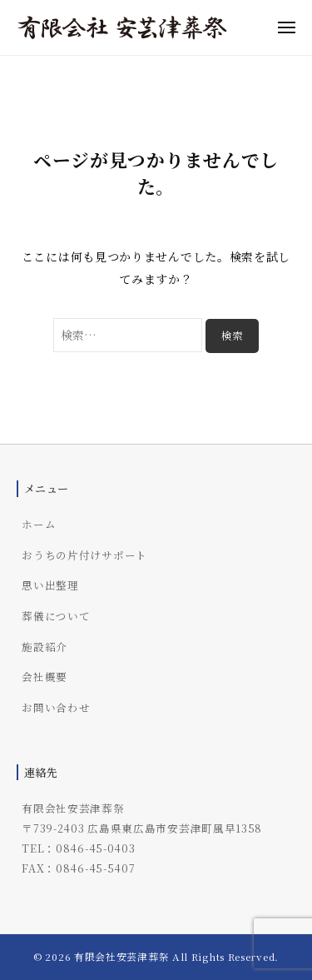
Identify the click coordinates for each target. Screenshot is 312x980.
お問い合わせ (56, 707)
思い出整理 (50, 585)
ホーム (39, 524)
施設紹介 (45, 647)
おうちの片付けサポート (84, 555)
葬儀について (56, 616)
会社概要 (45, 677)
